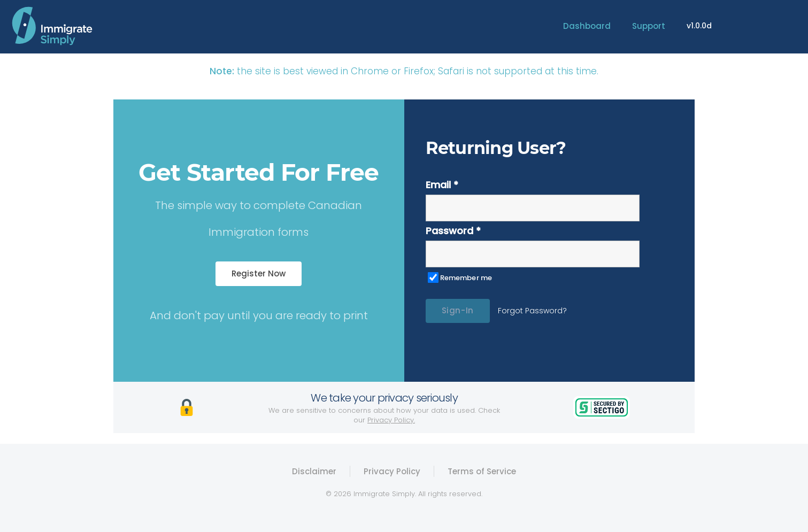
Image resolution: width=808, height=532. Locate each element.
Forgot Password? (532, 311)
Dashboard (587, 26)
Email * (442, 185)
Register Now (259, 273)
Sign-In (458, 310)
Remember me (466, 278)
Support (649, 26)
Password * (453, 231)
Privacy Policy (392, 471)
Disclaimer (314, 471)
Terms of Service (482, 471)
